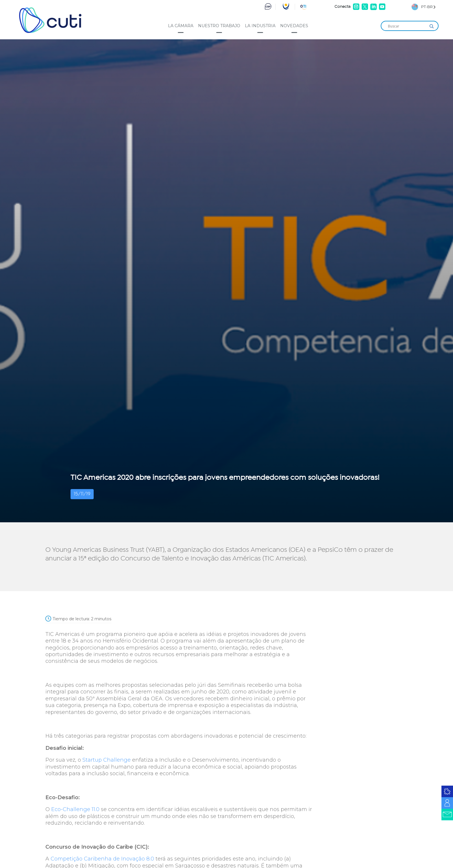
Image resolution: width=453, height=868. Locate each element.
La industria (260, 26)
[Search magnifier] (432, 26)
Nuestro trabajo (219, 26)
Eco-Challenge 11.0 (75, 809)
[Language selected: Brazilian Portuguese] (424, 7)
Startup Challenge (107, 760)
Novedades (294, 26)
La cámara (181, 26)
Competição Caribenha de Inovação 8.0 (102, 859)
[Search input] (407, 26)
